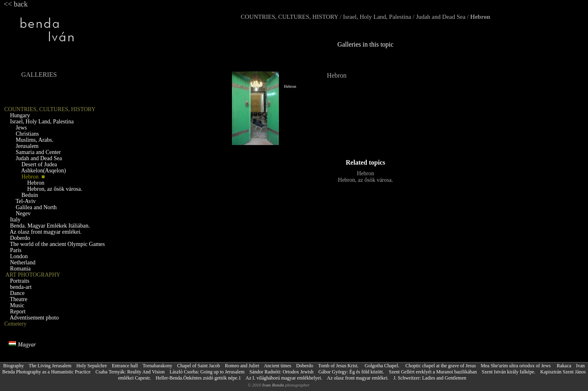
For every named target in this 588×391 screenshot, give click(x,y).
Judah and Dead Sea (441, 17)
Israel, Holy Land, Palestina (377, 17)
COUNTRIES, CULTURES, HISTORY (290, 17)
